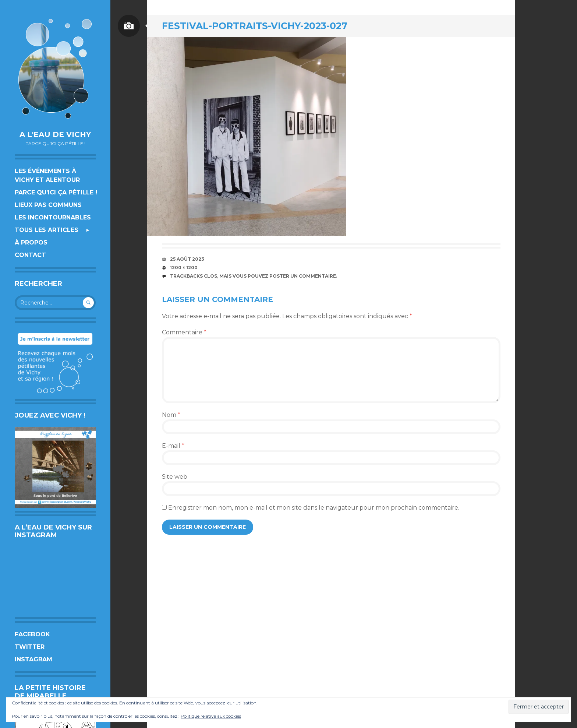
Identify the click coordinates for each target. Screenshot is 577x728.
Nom (171, 415)
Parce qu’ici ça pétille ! (56, 192)
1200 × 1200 (184, 268)
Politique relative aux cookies (211, 716)
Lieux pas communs (48, 205)
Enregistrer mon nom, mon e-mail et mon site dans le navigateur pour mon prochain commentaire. (314, 508)
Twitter (30, 647)
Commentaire (184, 332)
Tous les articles (47, 230)
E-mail (173, 446)
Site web (175, 477)
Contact (30, 255)
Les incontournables (53, 217)
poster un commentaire (303, 276)
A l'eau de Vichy (55, 134)
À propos (31, 242)
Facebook (32, 634)
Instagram (33, 659)
